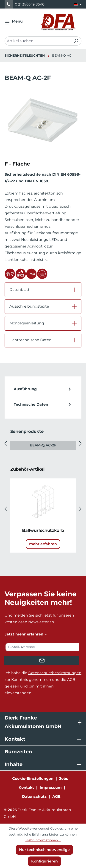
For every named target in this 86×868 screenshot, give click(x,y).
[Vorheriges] (6, 443)
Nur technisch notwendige (44, 850)
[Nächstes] (80, 443)
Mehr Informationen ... (43, 840)
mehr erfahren (43, 544)
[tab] (43, 389)
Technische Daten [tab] (43, 405)
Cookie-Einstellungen (33, 779)
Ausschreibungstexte (29, 306)
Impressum (51, 788)
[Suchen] (76, 41)
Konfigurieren (44, 861)
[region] (43, 126)
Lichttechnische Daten (31, 340)
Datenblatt (19, 290)
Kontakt (26, 788)
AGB (71, 680)
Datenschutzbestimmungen (55, 673)
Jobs (64, 779)
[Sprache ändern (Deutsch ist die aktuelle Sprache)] (78, 4)
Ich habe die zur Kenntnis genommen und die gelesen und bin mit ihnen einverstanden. (43, 683)
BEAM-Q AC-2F (43, 445)
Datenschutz (34, 797)
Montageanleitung (27, 323)
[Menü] (15, 23)
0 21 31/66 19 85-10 (30, 4)
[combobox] (38, 41)
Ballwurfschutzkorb (43, 530)
